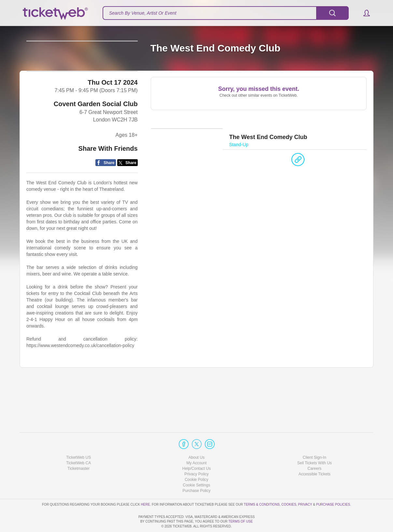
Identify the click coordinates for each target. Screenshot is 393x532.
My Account (196, 444)
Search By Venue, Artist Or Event (143, 13)
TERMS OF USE (240, 521)
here (146, 486)
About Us (196, 439)
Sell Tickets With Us (315, 444)
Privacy (305, 486)
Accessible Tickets (315, 455)
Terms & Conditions (262, 486)
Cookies (289, 486)
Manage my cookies (196, 467)
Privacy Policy (196, 455)
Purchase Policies (333, 486)
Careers (314, 450)
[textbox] (226, 13)
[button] (364, 13)
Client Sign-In (315, 439)
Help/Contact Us (196, 450)
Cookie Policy (196, 461)
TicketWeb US (78, 439)
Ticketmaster (78, 450)
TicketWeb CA (78, 444)
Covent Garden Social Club (96, 148)
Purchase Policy (196, 472)
